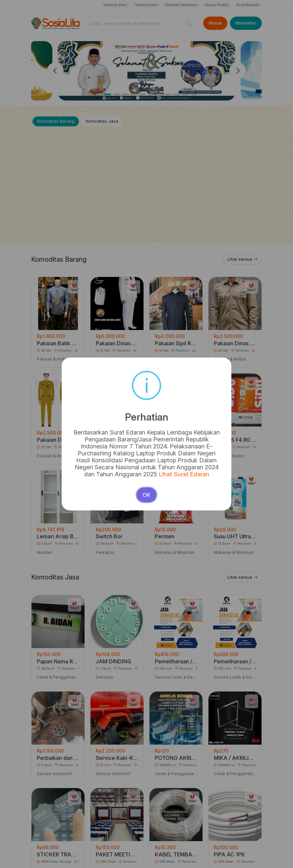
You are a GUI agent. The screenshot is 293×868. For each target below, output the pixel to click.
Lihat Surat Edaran (184, 474)
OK (146, 495)
